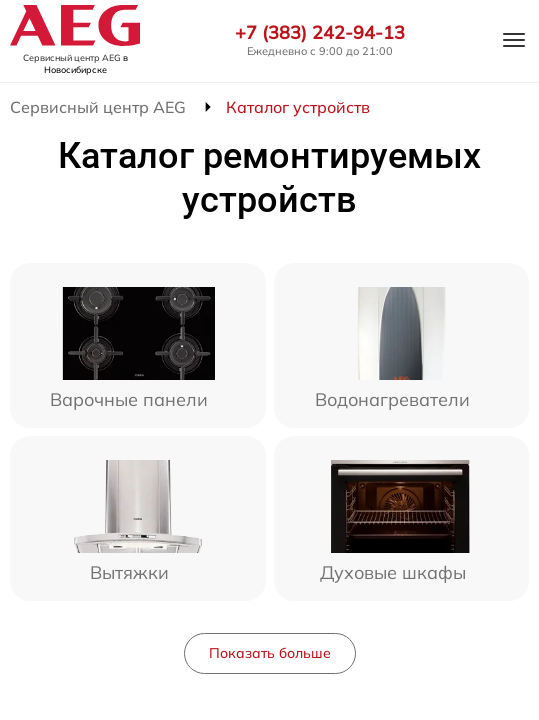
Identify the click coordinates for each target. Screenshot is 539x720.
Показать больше (270, 653)
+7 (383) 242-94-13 (320, 33)
